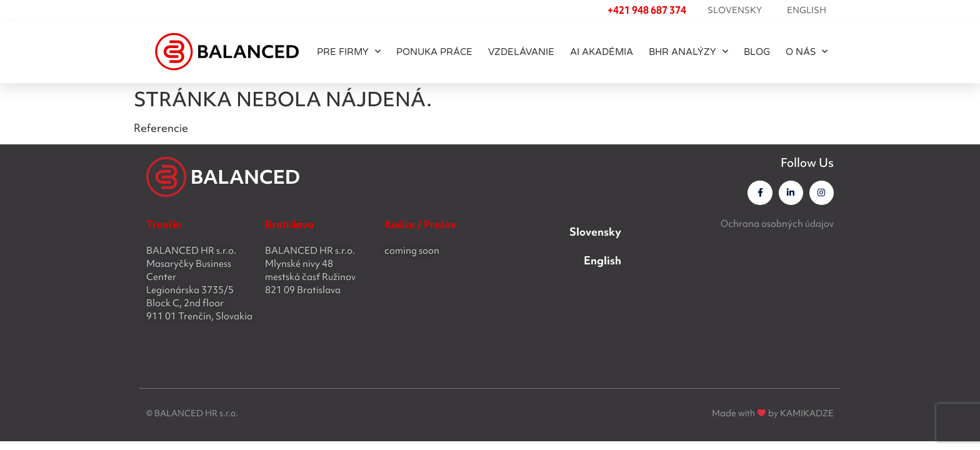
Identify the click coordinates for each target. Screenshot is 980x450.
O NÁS (807, 52)
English (807, 10)
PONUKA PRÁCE (434, 52)
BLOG (757, 52)
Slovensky (735, 10)
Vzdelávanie (521, 52)
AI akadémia (602, 52)
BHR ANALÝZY (688, 52)
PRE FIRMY (349, 52)
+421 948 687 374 (647, 10)
